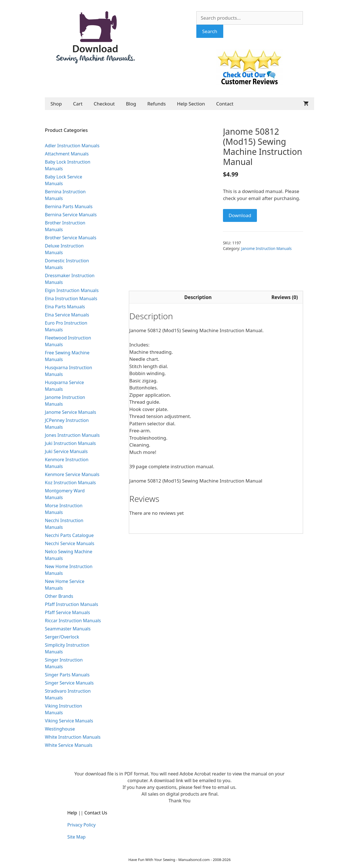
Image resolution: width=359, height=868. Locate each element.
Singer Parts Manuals (67, 675)
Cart (78, 104)
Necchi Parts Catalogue (69, 535)
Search (210, 31)
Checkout (104, 104)
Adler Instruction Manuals (72, 146)
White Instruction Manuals (73, 737)
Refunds (157, 104)
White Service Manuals (69, 745)
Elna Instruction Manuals (71, 298)
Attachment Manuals (67, 154)
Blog (131, 104)
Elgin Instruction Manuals (72, 290)
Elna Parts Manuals (65, 307)
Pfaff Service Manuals (67, 612)
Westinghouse (60, 729)
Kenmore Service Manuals (72, 474)
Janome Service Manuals (71, 412)
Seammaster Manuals (68, 629)
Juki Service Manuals (66, 451)
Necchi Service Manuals (70, 543)
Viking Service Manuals (69, 721)
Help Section (191, 104)
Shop (56, 104)
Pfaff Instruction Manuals (72, 604)
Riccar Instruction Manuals (73, 621)
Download (240, 215)
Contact (225, 104)
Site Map (76, 837)
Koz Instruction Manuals (70, 483)
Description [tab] (198, 297)
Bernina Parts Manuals (69, 206)
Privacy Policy (81, 825)
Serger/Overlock (62, 637)
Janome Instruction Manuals (266, 248)
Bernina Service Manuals (71, 215)
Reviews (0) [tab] (285, 297)
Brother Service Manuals (71, 238)
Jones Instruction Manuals (72, 435)
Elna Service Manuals (67, 315)
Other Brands (59, 596)
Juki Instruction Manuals (70, 443)
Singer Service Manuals (69, 683)
